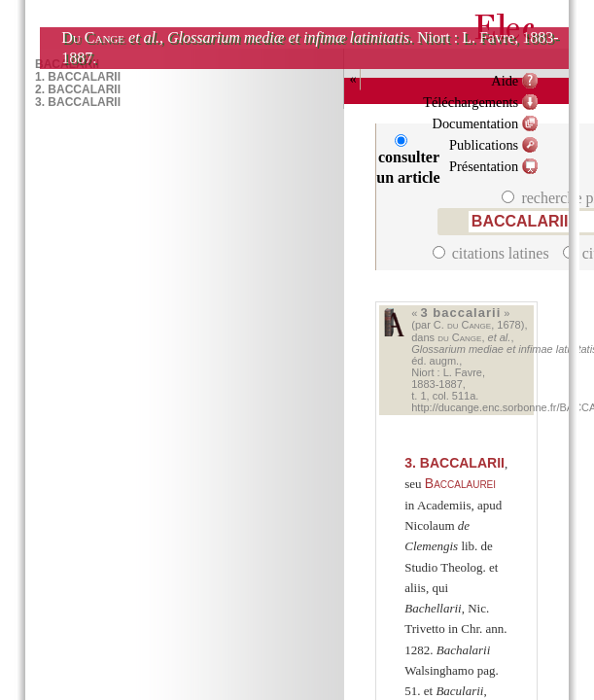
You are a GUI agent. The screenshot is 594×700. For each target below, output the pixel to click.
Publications (484, 145)
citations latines (493, 253)
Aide (505, 81)
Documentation (475, 123)
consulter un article (408, 160)
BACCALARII (454, 463)
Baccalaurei (460, 483)
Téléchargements (471, 102)
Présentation (484, 166)
